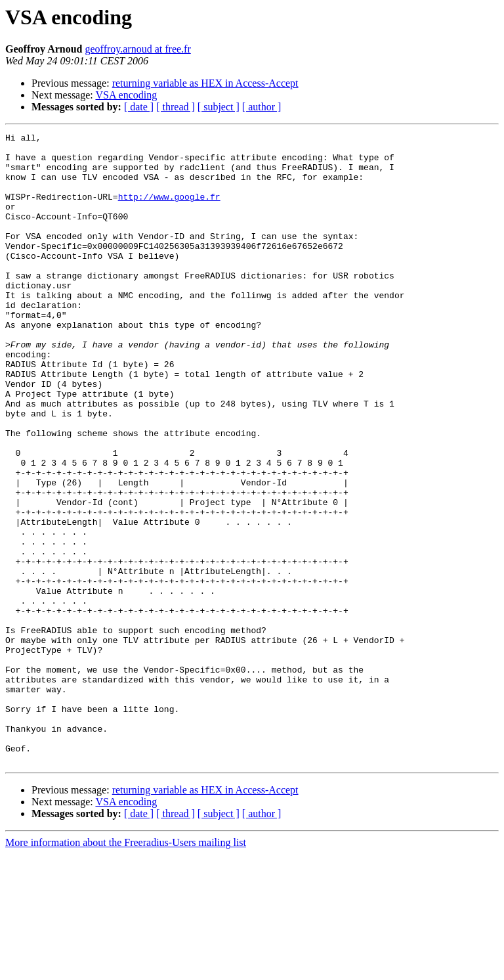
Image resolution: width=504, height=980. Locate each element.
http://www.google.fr (169, 210)
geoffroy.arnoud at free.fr (137, 49)
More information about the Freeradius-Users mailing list (126, 969)
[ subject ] (219, 107)
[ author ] (262, 107)
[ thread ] (176, 107)
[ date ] (139, 107)
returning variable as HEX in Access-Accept (205, 83)
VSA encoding (126, 95)
